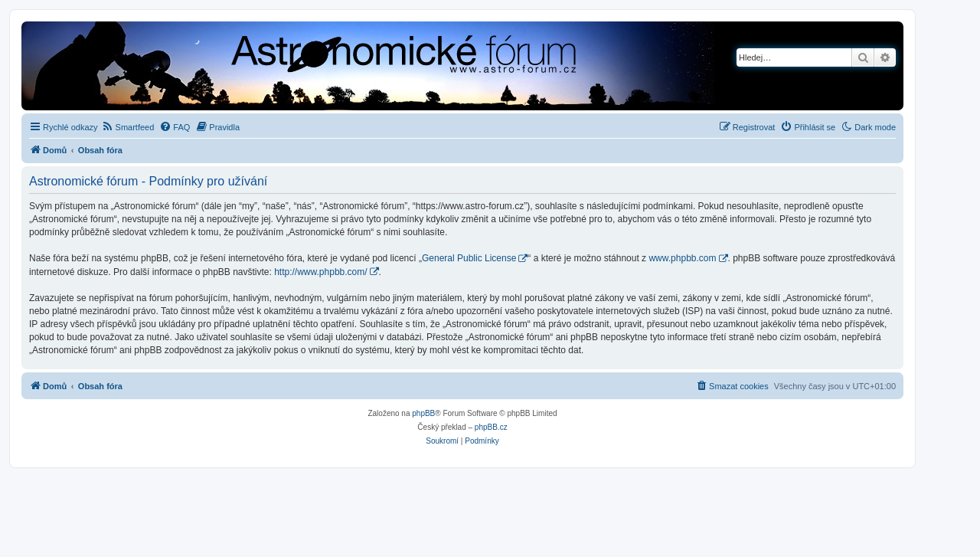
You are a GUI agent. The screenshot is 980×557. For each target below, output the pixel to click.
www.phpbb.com (682, 258)
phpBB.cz (491, 427)
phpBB (423, 413)
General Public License (469, 258)
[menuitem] (128, 127)
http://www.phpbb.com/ (320, 272)
